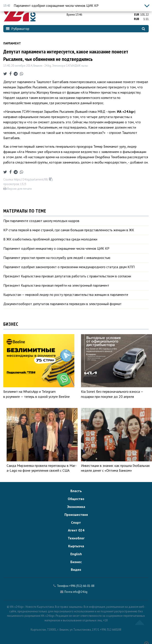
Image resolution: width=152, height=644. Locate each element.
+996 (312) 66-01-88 (82, 586)
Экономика (76, 507)
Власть (76, 491)
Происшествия (76, 515)
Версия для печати (18, 189)
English (76, 554)
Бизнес (76, 562)
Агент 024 (76, 530)
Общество (76, 499)
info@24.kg (80, 592)
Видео (76, 569)
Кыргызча (76, 546)
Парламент (12, 43)
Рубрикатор (18, 29)
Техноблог (76, 538)
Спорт (76, 522)
